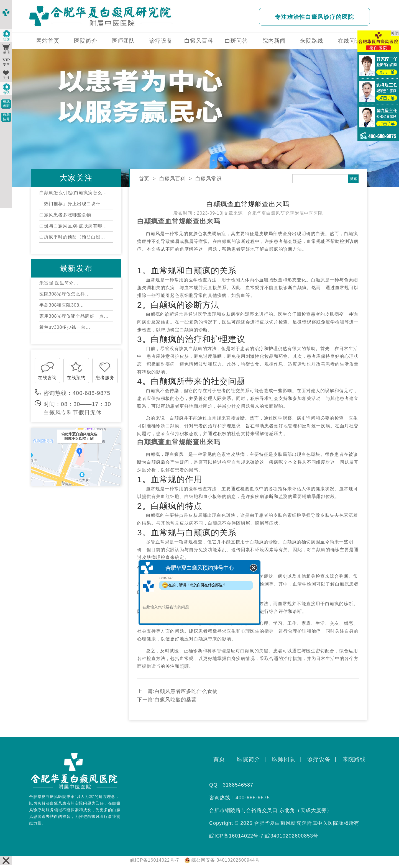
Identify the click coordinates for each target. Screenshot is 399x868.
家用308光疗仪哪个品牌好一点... (74, 316)
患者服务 (105, 378)
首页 (144, 179)
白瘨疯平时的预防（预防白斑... (72, 237)
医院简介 (86, 41)
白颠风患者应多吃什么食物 (186, 691)
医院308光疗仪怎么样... (65, 294)
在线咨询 (47, 378)
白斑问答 (236, 41)
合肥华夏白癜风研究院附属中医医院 (285, 213)
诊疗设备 (161, 41)
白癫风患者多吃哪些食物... (67, 215)
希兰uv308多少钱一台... (65, 327)
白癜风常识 (209, 179)
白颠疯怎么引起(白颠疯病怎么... (73, 193)
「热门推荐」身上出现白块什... (72, 204)
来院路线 (312, 41)
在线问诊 (349, 41)
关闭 (395, 33)
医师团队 (123, 41)
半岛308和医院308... (62, 305)
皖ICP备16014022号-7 (236, 836)
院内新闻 (274, 41)
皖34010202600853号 (292, 836)
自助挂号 (6, 117)
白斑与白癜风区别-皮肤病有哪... (73, 226)
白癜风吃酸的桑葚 (176, 700)
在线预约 (76, 378)
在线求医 (6, 104)
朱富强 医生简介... (59, 283)
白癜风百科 (199, 41)
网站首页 (48, 41)
